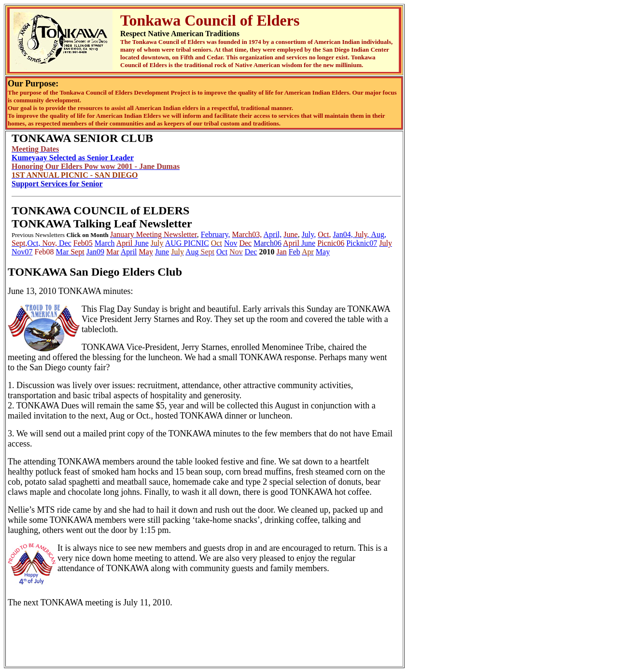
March (105, 243)
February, (216, 234)
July (308, 234)
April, (273, 234)
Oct (222, 252)
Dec (65, 243)
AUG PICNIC (187, 243)
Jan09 (95, 252)
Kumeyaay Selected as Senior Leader (73, 158)
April (129, 252)
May (323, 252)
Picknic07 (362, 243)
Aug (193, 252)
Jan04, (344, 234)
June (142, 243)
